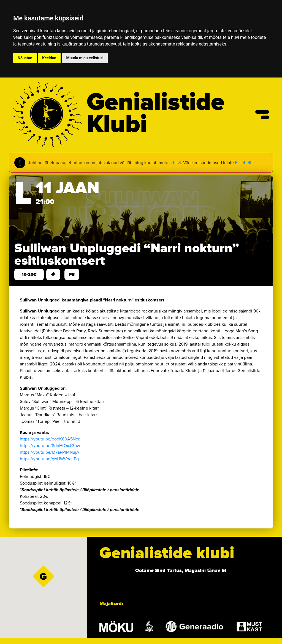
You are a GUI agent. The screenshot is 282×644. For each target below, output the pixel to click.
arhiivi (175, 163)
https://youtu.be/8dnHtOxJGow (50, 446)
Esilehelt (243, 163)
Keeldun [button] (49, 58)
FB (72, 274)
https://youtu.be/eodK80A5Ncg (50, 439)
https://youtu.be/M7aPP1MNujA (50, 452)
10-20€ (29, 274)
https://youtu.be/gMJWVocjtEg (49, 459)
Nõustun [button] (25, 58)
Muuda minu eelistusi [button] (85, 58)
